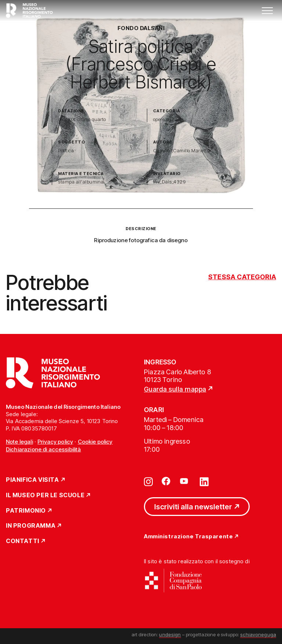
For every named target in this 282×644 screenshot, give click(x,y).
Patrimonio (26, 511)
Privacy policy (55, 442)
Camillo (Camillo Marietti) (181, 151)
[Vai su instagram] (148, 481)
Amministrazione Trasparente (188, 537)
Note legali (19, 442)
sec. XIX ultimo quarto (82, 119)
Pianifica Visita (32, 480)
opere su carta (169, 119)
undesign (170, 634)
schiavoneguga (258, 634)
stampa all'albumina (81, 182)
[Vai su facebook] (166, 481)
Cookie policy (95, 442)
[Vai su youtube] (185, 481)
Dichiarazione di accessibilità (44, 449)
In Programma (31, 526)
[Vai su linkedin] (204, 481)
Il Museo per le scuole (45, 495)
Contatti (23, 541)
